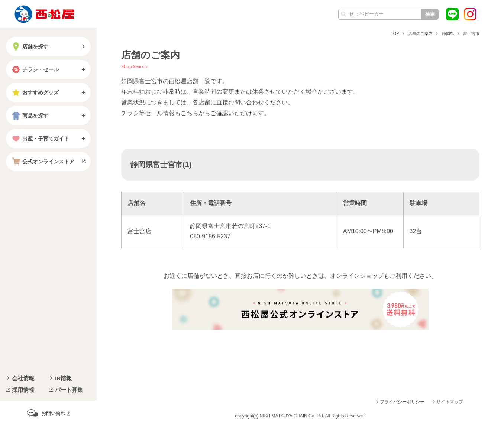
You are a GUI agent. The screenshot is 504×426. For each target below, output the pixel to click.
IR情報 (63, 378)
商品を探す (29, 116)
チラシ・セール (35, 69)
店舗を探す (29, 46)
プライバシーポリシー (402, 402)
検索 (430, 14)
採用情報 (23, 390)
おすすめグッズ (35, 92)
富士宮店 (139, 231)
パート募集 (69, 390)
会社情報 (23, 378)
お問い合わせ (56, 413)
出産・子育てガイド (40, 139)
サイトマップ (450, 402)
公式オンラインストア (42, 162)
